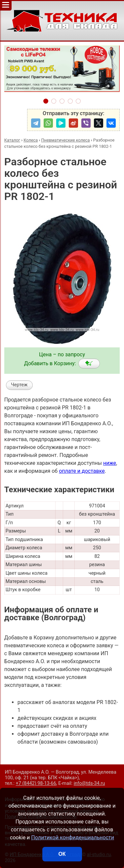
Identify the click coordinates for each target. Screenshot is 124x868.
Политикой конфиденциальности (73, 837)
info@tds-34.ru (89, 783)
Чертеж (19, 385)
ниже (110, 463)
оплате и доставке (82, 471)
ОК (62, 854)
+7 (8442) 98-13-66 (36, 783)
